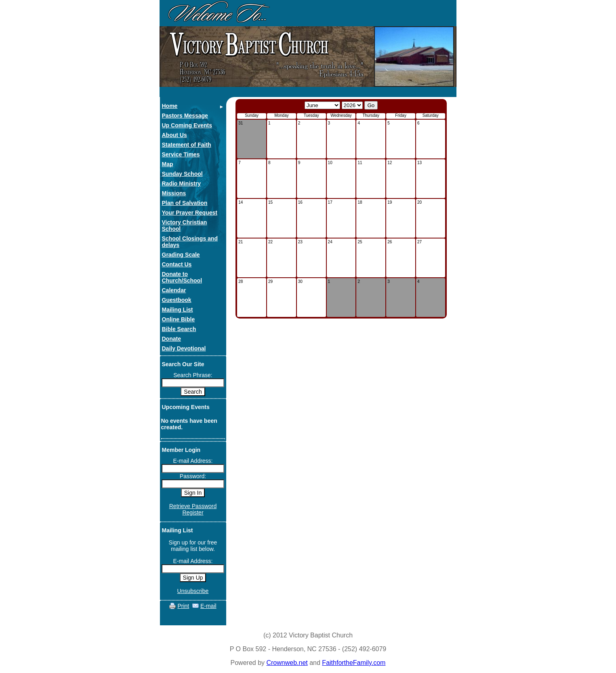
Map (168, 164)
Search (193, 392)
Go (371, 105)
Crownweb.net (287, 663)
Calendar (174, 290)
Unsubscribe (193, 591)
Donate (171, 339)
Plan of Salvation (185, 203)
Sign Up (193, 578)
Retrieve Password (193, 506)
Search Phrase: (193, 375)
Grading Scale (181, 255)
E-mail (208, 606)
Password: (193, 476)
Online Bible (179, 319)
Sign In (193, 493)
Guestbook (177, 300)
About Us (174, 135)
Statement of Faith (187, 145)
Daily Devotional (184, 348)
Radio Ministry (181, 184)
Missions (174, 193)
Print (183, 606)
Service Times (181, 154)
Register (193, 513)
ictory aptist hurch (248, 45)
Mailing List (178, 310)
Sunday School (182, 174)
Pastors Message (185, 116)
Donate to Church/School (182, 277)
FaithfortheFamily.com (354, 663)
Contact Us (177, 264)
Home (170, 106)
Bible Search (179, 329)
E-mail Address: (193, 461)
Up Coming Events (187, 125)
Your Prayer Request (190, 213)
